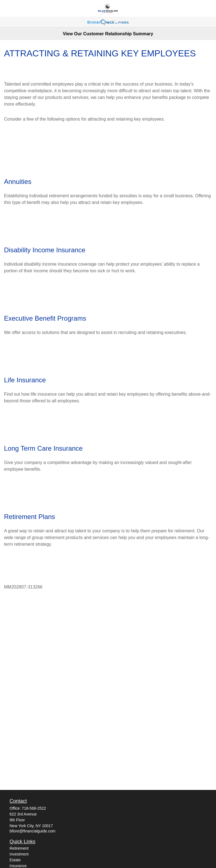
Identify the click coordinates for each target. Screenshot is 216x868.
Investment (19, 854)
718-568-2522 (34, 808)
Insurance (18, 866)
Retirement (19, 848)
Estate (15, 860)
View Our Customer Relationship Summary (108, 34)
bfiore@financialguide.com (33, 831)
